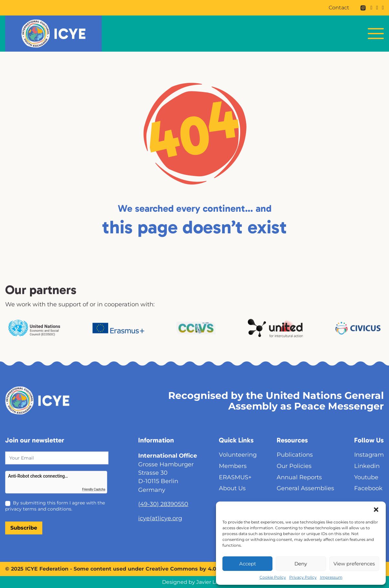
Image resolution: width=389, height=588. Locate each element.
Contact (339, 8)
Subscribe (24, 528)
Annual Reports (299, 477)
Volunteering (238, 455)
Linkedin (367, 466)
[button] (376, 510)
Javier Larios (212, 582)
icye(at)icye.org (160, 518)
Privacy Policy (303, 577)
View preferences (354, 564)
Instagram (369, 455)
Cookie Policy (273, 577)
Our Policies (294, 466)
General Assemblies (305, 488)
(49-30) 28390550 (163, 504)
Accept (248, 564)
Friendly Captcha (94, 489)
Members (233, 466)
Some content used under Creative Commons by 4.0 (145, 569)
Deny (301, 564)
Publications (295, 455)
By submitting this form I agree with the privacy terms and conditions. (55, 506)
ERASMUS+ (235, 477)
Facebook (368, 488)
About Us (232, 488)
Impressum (331, 577)
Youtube (366, 477)
